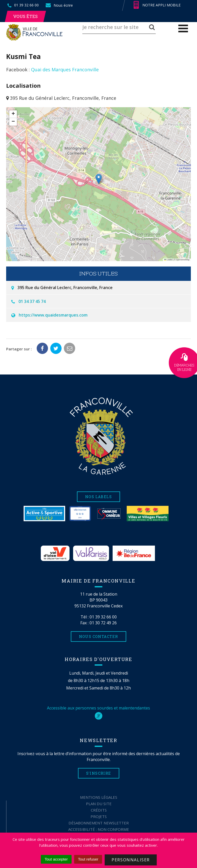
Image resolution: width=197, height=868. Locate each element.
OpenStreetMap (183, 260)
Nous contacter (99, 637)
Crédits (99, 810)
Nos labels (98, 497)
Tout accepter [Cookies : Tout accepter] (56, 859)
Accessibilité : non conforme (99, 829)
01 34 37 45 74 (32, 301)
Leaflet (168, 260)
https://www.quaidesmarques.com (53, 315)
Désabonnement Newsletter (99, 823)
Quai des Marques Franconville (65, 70)
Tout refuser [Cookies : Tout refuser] (88, 859)
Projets (99, 816)
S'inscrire (99, 773)
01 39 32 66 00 (103, 617)
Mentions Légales (99, 797)
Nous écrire (59, 5)
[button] (99, 179)
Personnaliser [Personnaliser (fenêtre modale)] (131, 860)
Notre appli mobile (157, 5)
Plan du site (99, 804)
